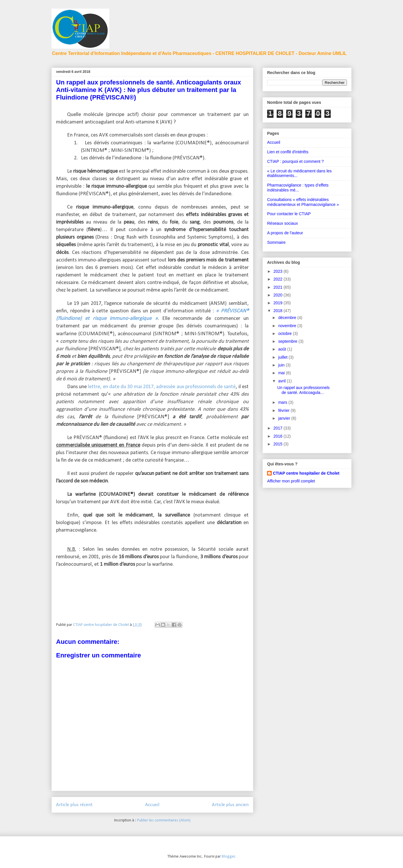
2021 (279, 287)
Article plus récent (74, 805)
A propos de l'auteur (285, 233)
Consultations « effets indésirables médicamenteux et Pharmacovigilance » (303, 202)
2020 (279, 295)
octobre (285, 333)
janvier (285, 418)
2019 (279, 303)
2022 (279, 279)
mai (282, 373)
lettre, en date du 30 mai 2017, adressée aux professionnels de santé (161, 387)
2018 (279, 311)
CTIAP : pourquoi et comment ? (295, 161)
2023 (279, 271)
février (284, 410)
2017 (279, 428)
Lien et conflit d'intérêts (288, 152)
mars (283, 402)
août (283, 349)
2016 (279, 436)
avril (282, 381)
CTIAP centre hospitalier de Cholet (306, 473)
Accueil (152, 805)
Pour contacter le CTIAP (289, 214)
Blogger (228, 857)
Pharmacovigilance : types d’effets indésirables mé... (298, 188)
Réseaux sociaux (283, 223)
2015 (279, 444)
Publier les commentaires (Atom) (164, 820)
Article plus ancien (230, 805)
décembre (288, 318)
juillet (283, 357)
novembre (288, 326)
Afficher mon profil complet (291, 481)
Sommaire (276, 242)
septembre (288, 341)
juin (282, 365)
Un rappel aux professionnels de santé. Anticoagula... (303, 390)
